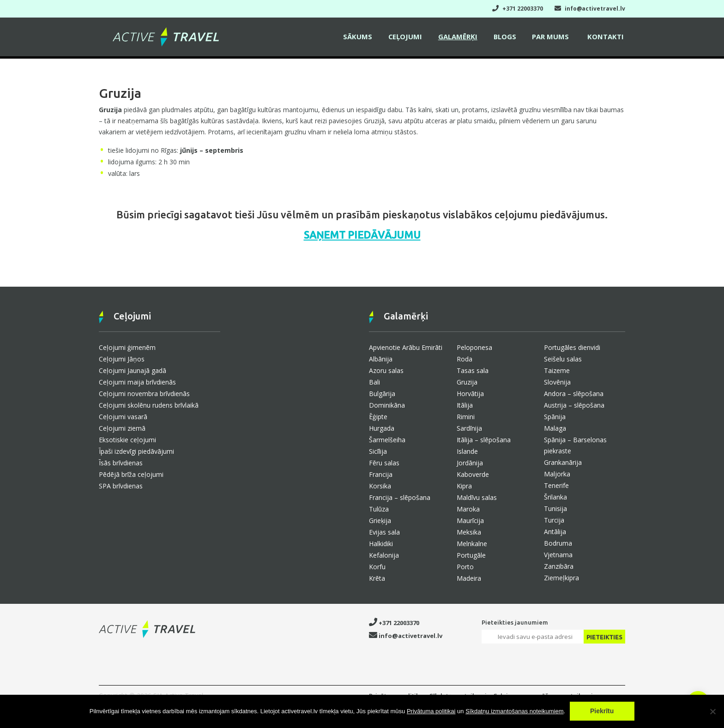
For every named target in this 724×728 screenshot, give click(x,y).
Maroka (468, 509)
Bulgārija (382, 394)
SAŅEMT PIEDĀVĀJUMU (362, 235)
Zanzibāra (559, 566)
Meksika (469, 532)
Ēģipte (378, 417)
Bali (374, 382)
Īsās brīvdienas (121, 463)
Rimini (466, 417)
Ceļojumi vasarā (123, 417)
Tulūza (379, 509)
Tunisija (555, 508)
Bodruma (558, 543)
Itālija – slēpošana (484, 440)
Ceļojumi (412, 38)
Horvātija (470, 394)
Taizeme (557, 370)
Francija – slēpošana (400, 497)
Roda (465, 359)
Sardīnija (469, 428)
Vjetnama (558, 555)
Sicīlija (378, 451)
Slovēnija (557, 382)
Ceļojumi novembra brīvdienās (144, 394)
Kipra (464, 486)
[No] (712, 711)
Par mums (553, 38)
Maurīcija (470, 520)
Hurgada (382, 428)
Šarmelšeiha (387, 440)
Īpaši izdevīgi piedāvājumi (136, 451)
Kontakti (606, 38)
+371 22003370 (518, 9)
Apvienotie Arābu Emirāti (406, 347)
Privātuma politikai (431, 712)
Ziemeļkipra (561, 578)
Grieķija (380, 520)
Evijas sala (384, 532)
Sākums (366, 38)
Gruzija (467, 382)
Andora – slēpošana (574, 394)
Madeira (469, 578)
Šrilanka (555, 497)
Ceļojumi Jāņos (122, 359)
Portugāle (471, 555)
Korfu (377, 567)
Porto (465, 567)
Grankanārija (563, 462)
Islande (467, 451)
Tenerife (556, 485)
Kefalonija (384, 555)
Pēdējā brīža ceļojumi (131, 474)
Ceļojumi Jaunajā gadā (133, 370)
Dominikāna (387, 405)
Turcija (554, 520)
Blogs (509, 38)
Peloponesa (474, 347)
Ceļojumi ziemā (122, 428)
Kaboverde (473, 474)
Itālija (465, 405)
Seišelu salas (563, 359)
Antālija (555, 532)
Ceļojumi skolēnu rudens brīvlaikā (149, 405)
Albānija (381, 359)
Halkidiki (381, 544)
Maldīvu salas (477, 497)
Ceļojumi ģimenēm (127, 347)
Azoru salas (386, 370)
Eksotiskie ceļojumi (127, 440)
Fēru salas (384, 463)
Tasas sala (473, 370)
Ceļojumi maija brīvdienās (137, 382)
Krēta (377, 578)
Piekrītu (602, 711)
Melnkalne (472, 544)
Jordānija (470, 463)
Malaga (555, 428)
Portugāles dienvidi (572, 347)
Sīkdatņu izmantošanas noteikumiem (514, 712)
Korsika (380, 486)
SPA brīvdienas (121, 486)
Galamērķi (463, 38)
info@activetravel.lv (590, 9)
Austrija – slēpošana (574, 405)
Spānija (555, 417)
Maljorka (557, 474)
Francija (381, 474)
